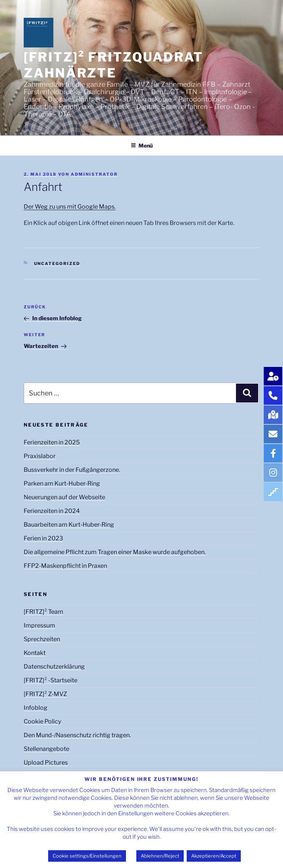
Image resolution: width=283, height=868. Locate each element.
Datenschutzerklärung (54, 667)
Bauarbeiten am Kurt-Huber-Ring (69, 525)
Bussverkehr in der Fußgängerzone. (72, 470)
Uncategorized (57, 264)
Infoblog (36, 708)
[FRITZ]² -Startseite (51, 680)
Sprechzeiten (42, 639)
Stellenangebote (46, 749)
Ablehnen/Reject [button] (160, 856)
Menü (142, 145)
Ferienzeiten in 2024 (52, 511)
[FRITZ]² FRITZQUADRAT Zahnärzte (114, 65)
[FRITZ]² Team (44, 612)
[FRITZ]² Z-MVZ (45, 694)
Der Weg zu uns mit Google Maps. (70, 207)
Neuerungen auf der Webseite (64, 497)
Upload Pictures (46, 763)
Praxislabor (40, 456)
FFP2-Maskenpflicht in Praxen (65, 566)
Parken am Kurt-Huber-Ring (62, 483)
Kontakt (35, 653)
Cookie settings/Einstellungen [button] (87, 856)
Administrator (94, 174)
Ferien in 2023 (43, 538)
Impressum (39, 625)
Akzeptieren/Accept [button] (214, 856)
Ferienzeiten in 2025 (52, 442)
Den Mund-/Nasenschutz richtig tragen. (77, 735)
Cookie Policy (42, 721)
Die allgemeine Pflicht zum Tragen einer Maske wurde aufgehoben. (115, 552)
